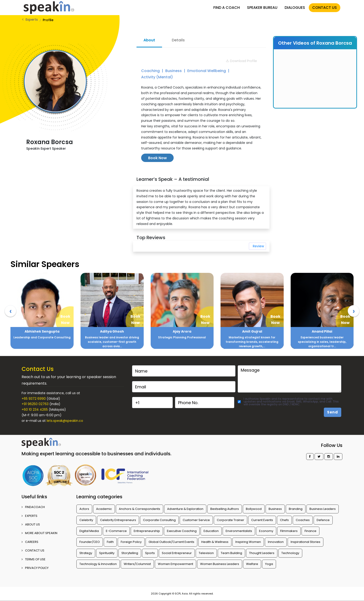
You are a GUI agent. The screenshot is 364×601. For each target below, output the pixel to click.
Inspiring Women (248, 542)
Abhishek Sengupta (42, 331)
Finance (310, 531)
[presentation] (10, 311)
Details (178, 40)
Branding (296, 509)
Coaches (303, 520)
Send (333, 412)
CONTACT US (325, 8)
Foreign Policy (131, 542)
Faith (110, 542)
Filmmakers (289, 531)
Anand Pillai (322, 331)
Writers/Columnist (137, 564)
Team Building (231, 553)
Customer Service (196, 520)
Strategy (86, 553)
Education (211, 531)
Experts (32, 20)
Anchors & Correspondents (140, 509)
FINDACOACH (33, 507)
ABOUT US (31, 524)
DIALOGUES (295, 8)
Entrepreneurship (147, 531)
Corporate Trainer (231, 520)
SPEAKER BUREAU (262, 8)
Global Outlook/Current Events (171, 542)
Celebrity (86, 520)
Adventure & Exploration (185, 509)
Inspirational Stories (305, 542)
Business (174, 71)
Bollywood (254, 509)
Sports (150, 553)
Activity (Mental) (157, 77)
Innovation (276, 542)
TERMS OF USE (34, 559)
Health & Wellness (215, 542)
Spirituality (107, 553)
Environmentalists (239, 531)
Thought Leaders (262, 553)
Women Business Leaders (220, 564)
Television (206, 553)
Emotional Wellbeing (207, 71)
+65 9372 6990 (34, 399)
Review (258, 246)
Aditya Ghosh (112, 331)
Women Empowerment (175, 564)
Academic (104, 509)
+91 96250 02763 (35, 404)
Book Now (158, 158)
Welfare (252, 564)
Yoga (269, 564)
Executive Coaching (182, 531)
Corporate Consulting (159, 520)
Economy (266, 531)
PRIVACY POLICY (35, 568)
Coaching (151, 71)
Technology (290, 553)
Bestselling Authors (225, 509)
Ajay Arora (182, 331)
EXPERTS (29, 516)
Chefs (284, 520)
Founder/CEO (90, 542)
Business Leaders (323, 509)
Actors (84, 509)
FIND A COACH (227, 8)
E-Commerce (116, 531)
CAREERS (30, 542)
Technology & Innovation (98, 564)
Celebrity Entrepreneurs (118, 520)
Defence (323, 520)
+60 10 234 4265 (35, 409)
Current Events (262, 520)
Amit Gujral (252, 331)
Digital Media (89, 531)
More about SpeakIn (39, 533)
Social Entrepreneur (177, 553)
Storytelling (130, 553)
